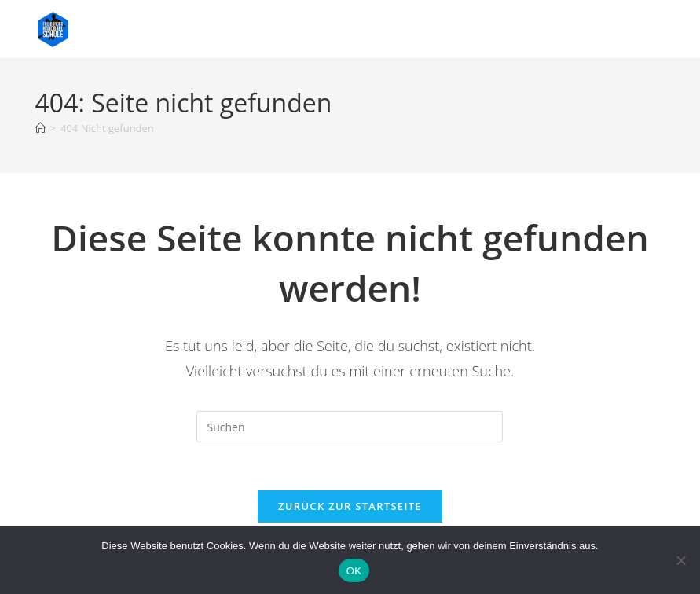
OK (354, 571)
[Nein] (680, 560)
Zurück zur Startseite (350, 506)
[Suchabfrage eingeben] (350, 427)
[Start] (40, 128)
